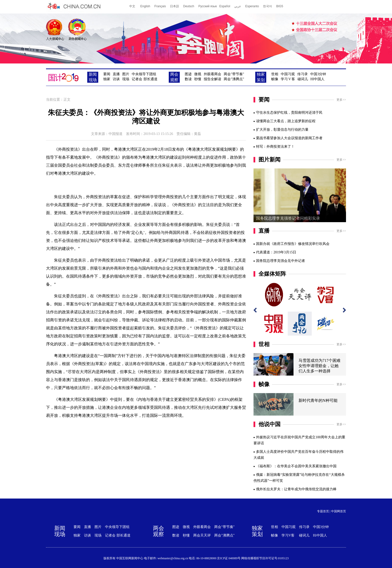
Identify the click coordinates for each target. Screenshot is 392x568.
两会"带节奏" (234, 74)
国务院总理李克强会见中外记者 (280, 261)
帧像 (275, 79)
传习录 (302, 74)
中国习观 (288, 74)
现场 (126, 79)
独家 (107, 79)
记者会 (137, 79)
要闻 (107, 74)
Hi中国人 (320, 535)
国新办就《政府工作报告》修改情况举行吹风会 (293, 244)
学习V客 (288, 535)
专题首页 (323, 511)
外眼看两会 (212, 74)
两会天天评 (202, 535)
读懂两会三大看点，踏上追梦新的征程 (286, 121)
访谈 (116, 79)
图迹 (188, 74)
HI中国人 (318, 79)
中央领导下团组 (144, 74)
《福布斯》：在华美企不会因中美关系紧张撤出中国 (296, 466)
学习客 (288, 79)
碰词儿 (303, 79)
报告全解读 (212, 79)
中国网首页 (338, 511)
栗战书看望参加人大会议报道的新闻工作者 (289, 138)
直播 (116, 74)
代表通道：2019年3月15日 (276, 252)
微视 (198, 74)
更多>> (341, 100)
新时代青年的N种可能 (318, 400)
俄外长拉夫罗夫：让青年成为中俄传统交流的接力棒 (296, 489)
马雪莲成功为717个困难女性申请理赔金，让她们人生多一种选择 (319, 366)
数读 (188, 79)
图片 (126, 74)
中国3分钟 (318, 74)
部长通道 (150, 79)
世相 (275, 74)
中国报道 (115, 134)
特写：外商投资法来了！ (275, 147)
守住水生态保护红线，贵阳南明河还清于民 (289, 113)
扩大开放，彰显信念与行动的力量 (282, 130)
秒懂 (198, 79)
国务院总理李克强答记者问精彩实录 (288, 218)
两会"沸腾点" (234, 79)
